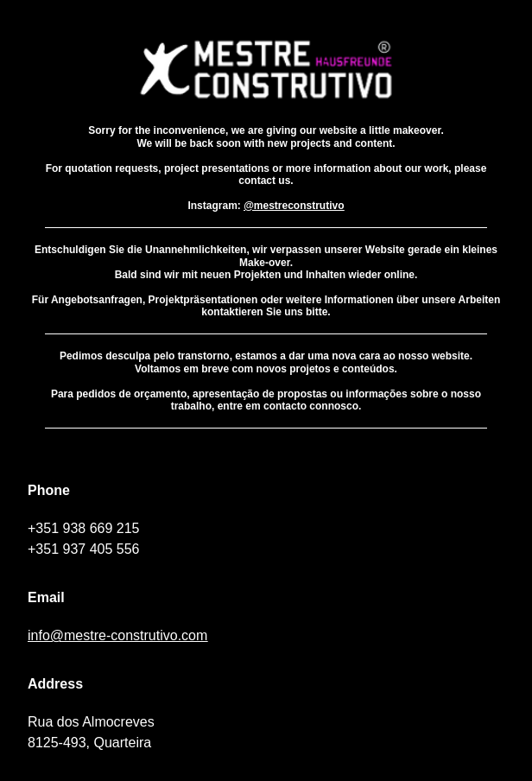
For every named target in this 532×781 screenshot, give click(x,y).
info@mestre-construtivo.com (117, 635)
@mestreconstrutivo (294, 206)
